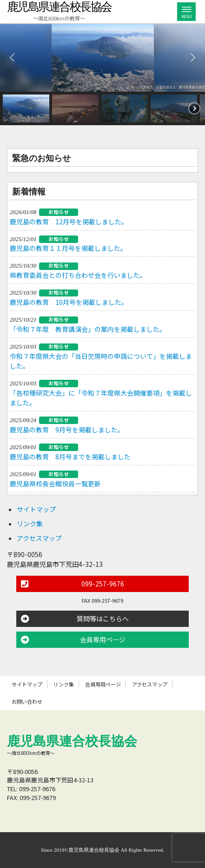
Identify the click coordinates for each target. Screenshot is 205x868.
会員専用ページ (103, 639)
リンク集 (30, 524)
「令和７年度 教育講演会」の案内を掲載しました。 (88, 329)
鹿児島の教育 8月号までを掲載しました (70, 457)
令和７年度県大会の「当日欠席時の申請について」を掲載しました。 (101, 361)
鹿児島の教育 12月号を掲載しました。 (69, 222)
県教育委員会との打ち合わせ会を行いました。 (78, 275)
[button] (12, 57)
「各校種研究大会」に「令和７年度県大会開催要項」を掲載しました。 (101, 398)
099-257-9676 (103, 584)
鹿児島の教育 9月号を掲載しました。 (67, 430)
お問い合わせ (27, 701)
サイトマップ (36, 509)
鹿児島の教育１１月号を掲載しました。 (68, 248)
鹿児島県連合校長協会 (59, 7)
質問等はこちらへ (103, 619)
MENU (186, 13)
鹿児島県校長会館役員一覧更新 (55, 484)
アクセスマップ (39, 538)
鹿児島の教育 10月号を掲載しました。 (69, 302)
